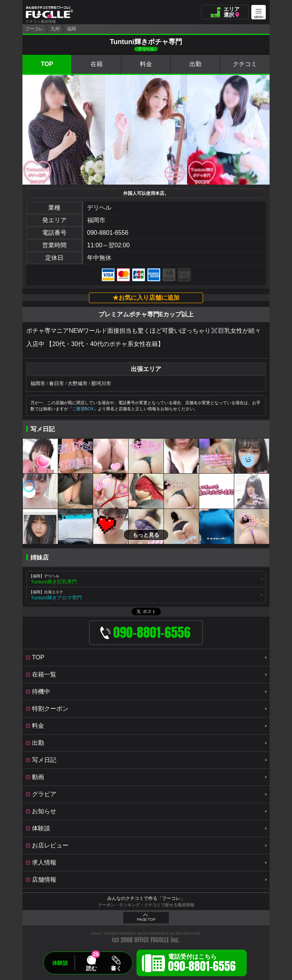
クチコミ (245, 64)
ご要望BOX (83, 409)
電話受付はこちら (202, 964)
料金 (146, 64)
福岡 (71, 29)
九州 (55, 29)
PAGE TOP (146, 920)
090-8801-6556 (108, 233)
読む (91, 968)
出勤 (195, 64)
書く (116, 968)
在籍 (97, 64)
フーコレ (34, 29)
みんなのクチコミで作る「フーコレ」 (146, 898)
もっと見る (146, 535)
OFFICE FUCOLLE (152, 940)
